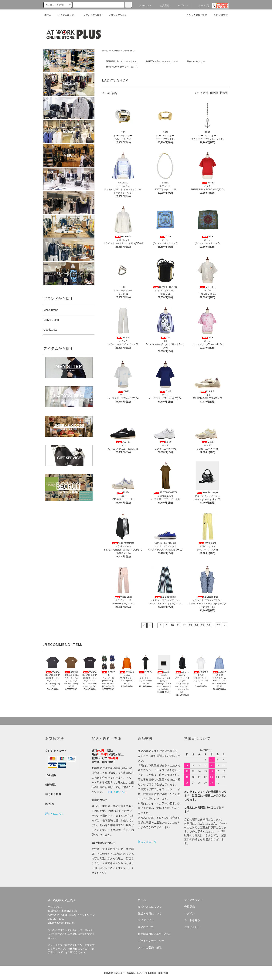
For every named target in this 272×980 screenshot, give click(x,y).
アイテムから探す (65, 15)
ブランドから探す (90, 15)
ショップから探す (115, 15)
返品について (146, 927)
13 (190, 625)
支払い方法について (150, 907)
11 (178, 625)
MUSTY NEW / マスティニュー (162, 61)
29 (219, 625)
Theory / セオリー (196, 61)
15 (202, 625)
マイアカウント (193, 900)
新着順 (224, 93)
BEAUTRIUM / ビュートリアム (121, 61)
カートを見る (192, 920)
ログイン (181, 5)
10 (172, 625)
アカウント (143, 5)
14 (196, 625)
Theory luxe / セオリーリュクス (122, 67)
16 (209, 625)
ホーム (48, 15)
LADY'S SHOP (129, 51)
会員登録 (163, 5)
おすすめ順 (202, 93)
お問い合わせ (219, 15)
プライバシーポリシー (151, 941)
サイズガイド (146, 920)
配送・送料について (150, 913)
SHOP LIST (115, 51)
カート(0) (202, 5)
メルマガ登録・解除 (195, 15)
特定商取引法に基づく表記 (154, 934)
